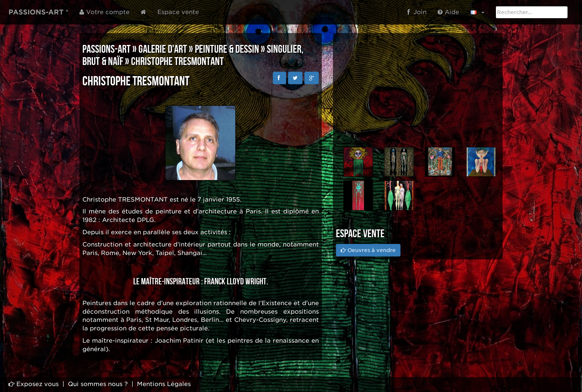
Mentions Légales (164, 384)
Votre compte (104, 12)
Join (417, 12)
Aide (448, 12)
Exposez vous (34, 384)
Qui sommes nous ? (98, 384)
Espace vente (178, 12)
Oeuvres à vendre (368, 250)
